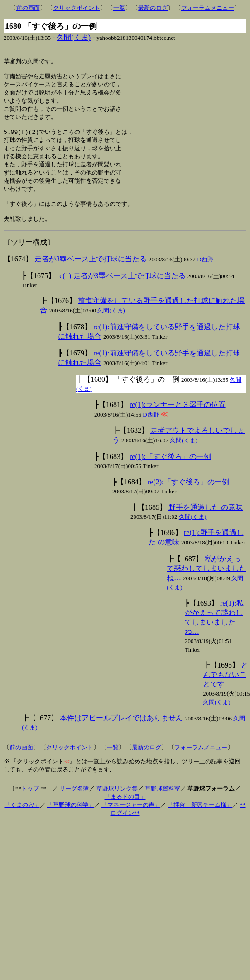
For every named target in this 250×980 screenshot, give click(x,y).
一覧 (119, 8)
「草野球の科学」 (71, 818)
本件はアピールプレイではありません (121, 731)
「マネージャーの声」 (131, 818)
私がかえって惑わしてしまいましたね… (207, 581)
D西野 (205, 272)
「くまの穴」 (22, 818)
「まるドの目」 (125, 810)
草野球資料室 (163, 802)
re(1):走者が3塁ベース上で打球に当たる (121, 289)
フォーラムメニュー (208, 8)
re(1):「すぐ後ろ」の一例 (170, 470)
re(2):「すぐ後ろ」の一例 (188, 495)
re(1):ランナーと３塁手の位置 (178, 418)
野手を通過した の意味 (206, 520)
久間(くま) (74, 37)
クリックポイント (77, 8)
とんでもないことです (226, 688)
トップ (30, 802)
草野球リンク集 (117, 802)
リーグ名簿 (74, 802)
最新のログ (153, 8)
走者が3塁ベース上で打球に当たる (91, 272)
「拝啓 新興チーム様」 (200, 818)
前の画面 (28, 8)
